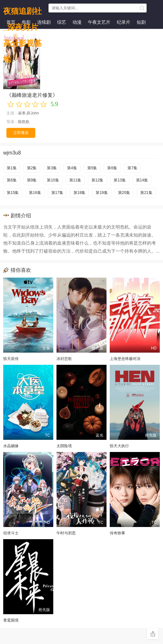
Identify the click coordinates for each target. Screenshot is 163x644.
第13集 (120, 180)
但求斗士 (11, 533)
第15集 (13, 193)
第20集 (124, 193)
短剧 (141, 22)
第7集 (132, 168)
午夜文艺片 (99, 22)
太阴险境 (64, 446)
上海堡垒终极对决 (125, 359)
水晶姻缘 (11, 446)
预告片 (13, 34)
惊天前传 (11, 359)
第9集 (32, 180)
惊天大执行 (119, 446)
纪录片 (124, 22)
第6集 (112, 168)
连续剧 (44, 22)
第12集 (97, 180)
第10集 (53, 180)
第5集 (92, 168)
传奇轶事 (117, 533)
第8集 (12, 180)
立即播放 (21, 133)
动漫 (77, 22)
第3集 (52, 168)
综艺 (62, 22)
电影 (26, 22)
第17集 (57, 193)
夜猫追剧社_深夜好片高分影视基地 (22, 10)
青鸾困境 (11, 620)
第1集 (12, 168)
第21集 (146, 193)
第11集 (75, 180)
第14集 (142, 180)
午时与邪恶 (66, 533)
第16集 (35, 193)
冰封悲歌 (64, 359)
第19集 (102, 193)
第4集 (72, 168)
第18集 (79, 193)
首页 (11, 22)
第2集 (32, 168)
